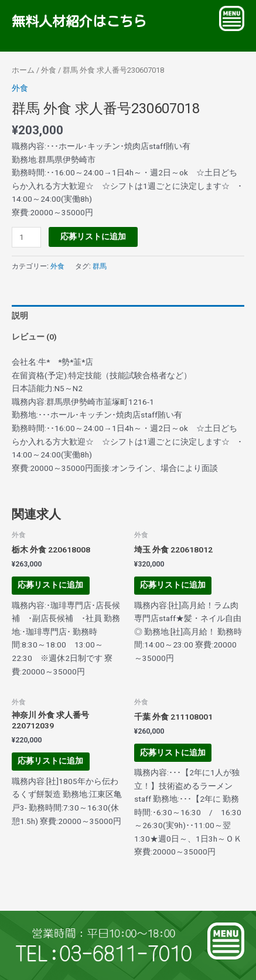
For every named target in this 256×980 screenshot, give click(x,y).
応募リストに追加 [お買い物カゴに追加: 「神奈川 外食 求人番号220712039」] (50, 761)
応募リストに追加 (93, 236)
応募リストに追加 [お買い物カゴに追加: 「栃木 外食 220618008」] (50, 585)
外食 (49, 70)
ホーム (23, 70)
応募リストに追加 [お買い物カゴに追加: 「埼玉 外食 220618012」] (173, 585)
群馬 (100, 266)
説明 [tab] (20, 316)
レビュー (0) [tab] (34, 337)
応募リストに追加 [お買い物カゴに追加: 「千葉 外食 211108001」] (173, 752)
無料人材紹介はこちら (77, 21)
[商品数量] (26, 237)
